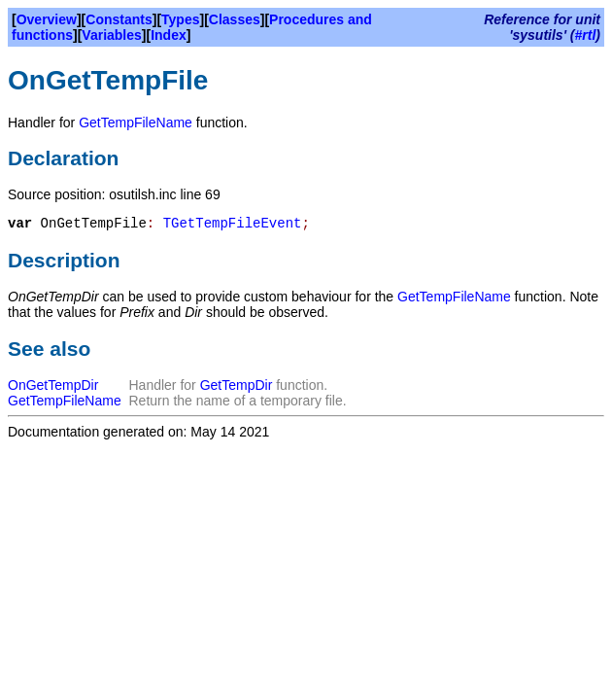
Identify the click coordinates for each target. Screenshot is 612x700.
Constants (119, 19)
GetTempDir (237, 385)
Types (180, 19)
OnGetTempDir (53, 385)
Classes (235, 19)
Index (169, 35)
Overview (47, 19)
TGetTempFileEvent (233, 224)
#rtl (586, 35)
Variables (112, 35)
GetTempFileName (136, 122)
